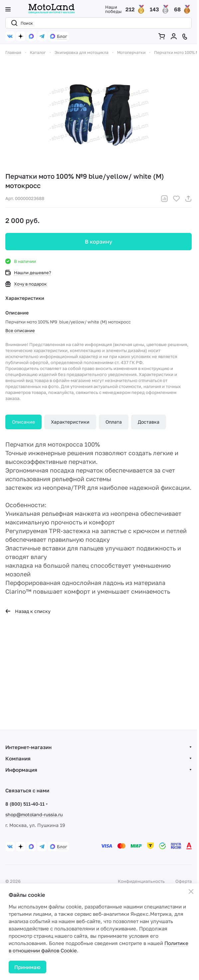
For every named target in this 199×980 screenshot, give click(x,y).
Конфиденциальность (141, 881)
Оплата (114, 422)
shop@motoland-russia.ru (34, 814)
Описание (23, 422)
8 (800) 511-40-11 (25, 804)
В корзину (99, 242)
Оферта (184, 881)
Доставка (149, 422)
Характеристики (70, 422)
